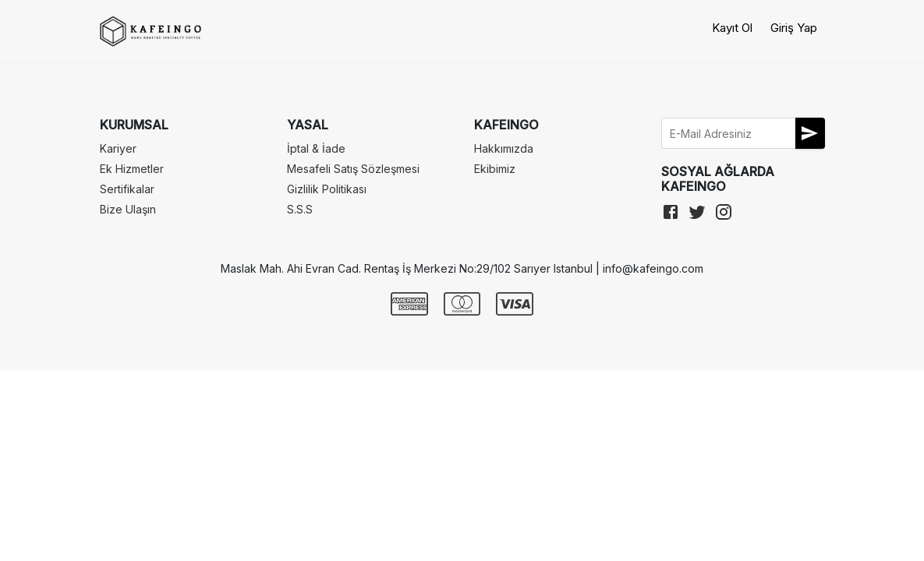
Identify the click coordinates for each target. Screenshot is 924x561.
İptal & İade (316, 148)
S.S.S (300, 209)
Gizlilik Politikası (327, 189)
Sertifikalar (127, 189)
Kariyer (118, 148)
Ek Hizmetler (132, 169)
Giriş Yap (794, 28)
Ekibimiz (495, 169)
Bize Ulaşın (128, 209)
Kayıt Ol (732, 28)
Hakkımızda (504, 148)
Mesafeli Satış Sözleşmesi (353, 169)
